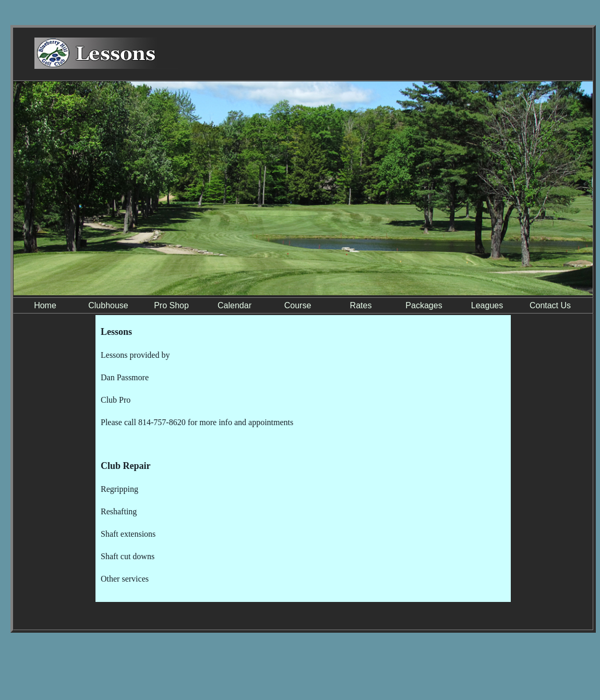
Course (298, 305)
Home (45, 305)
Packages (424, 305)
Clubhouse (108, 305)
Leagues (487, 305)
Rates (361, 305)
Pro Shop (171, 305)
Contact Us (550, 305)
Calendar (235, 305)
